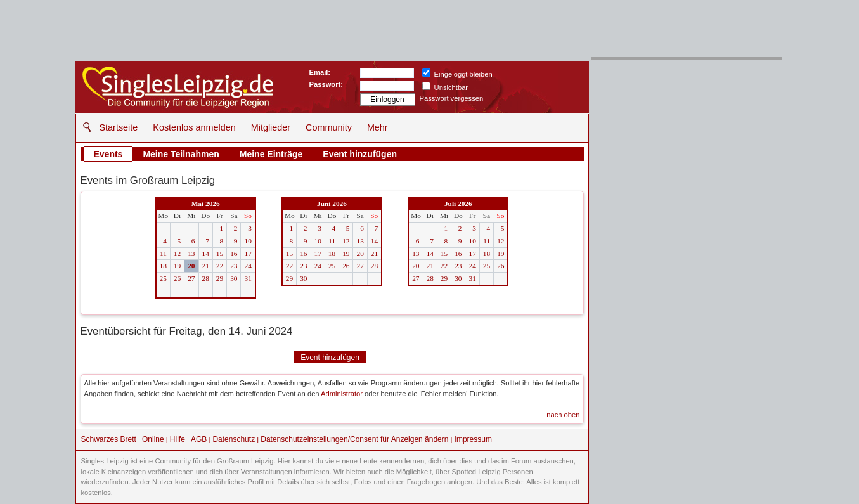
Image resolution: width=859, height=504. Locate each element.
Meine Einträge (271, 154)
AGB (199, 439)
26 (177, 278)
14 (206, 254)
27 (191, 278)
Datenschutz (234, 439)
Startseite (119, 127)
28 (206, 278)
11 (163, 254)
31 (248, 278)
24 (248, 266)
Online (153, 439)
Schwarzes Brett (109, 439)
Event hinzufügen (360, 154)
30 (234, 278)
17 (248, 254)
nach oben (563, 415)
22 (220, 266)
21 (206, 266)
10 (248, 241)
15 (220, 254)
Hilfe (178, 439)
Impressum (473, 439)
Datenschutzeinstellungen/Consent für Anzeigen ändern (354, 439)
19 (177, 266)
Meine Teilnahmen (181, 154)
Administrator (342, 394)
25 (163, 278)
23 (234, 266)
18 (163, 266)
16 (234, 254)
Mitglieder (271, 127)
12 (177, 254)
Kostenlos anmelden (194, 127)
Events (108, 154)
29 (220, 278)
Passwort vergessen (452, 98)
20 (191, 266)
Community (329, 127)
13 (191, 254)
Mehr (378, 127)
